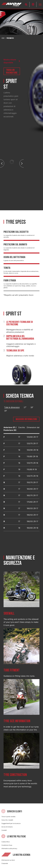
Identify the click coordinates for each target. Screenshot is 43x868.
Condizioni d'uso (7, 845)
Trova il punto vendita (8, 817)
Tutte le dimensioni (12, 407)
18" (32, 407)
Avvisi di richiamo (7, 827)
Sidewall (9, 613)
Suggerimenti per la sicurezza (11, 823)
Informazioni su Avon (8, 860)
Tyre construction (15, 775)
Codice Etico (6, 842)
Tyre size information (17, 721)
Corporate (5, 863)
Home (3, 38)
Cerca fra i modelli (7, 820)
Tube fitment (12, 670)
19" (6, 411)
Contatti (4, 830)
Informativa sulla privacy (9, 848)
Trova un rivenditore (12, 71)
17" (25, 407)
